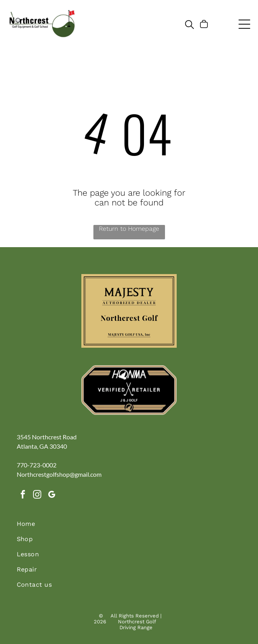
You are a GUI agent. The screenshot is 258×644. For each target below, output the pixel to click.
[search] (190, 25)
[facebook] (23, 496)
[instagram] (37, 496)
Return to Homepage (129, 229)
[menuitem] (129, 528)
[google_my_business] (52, 496)
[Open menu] (244, 24)
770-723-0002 (37, 465)
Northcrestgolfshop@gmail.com (59, 474)
